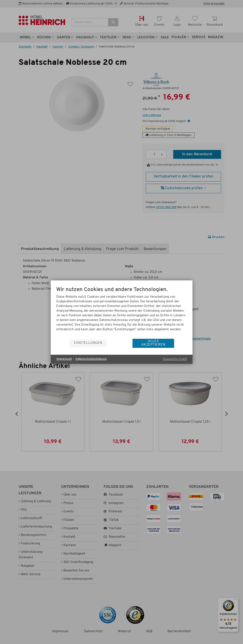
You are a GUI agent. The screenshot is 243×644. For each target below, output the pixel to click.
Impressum (64, 359)
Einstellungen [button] (88, 343)
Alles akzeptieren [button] (153, 343)
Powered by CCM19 (175, 359)
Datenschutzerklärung (91, 359)
